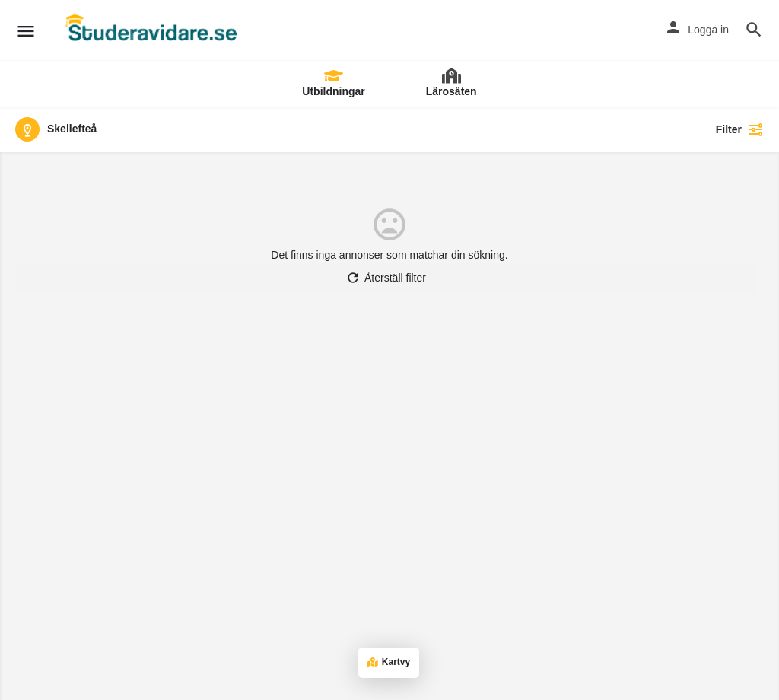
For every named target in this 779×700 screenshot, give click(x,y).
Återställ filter (386, 278)
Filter (740, 129)
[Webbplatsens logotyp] (153, 30)
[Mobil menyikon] (26, 31)
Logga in (708, 30)
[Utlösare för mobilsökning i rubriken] (754, 30)
